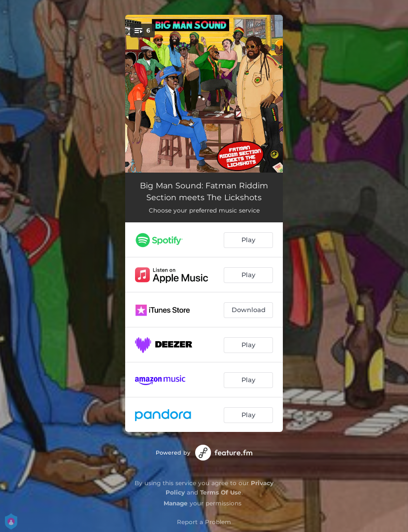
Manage (176, 503)
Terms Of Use (221, 492)
